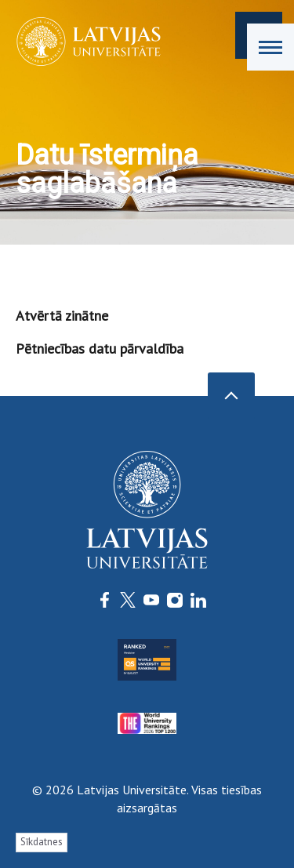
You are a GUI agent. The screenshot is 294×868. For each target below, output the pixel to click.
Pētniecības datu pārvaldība (100, 349)
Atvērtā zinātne (62, 316)
